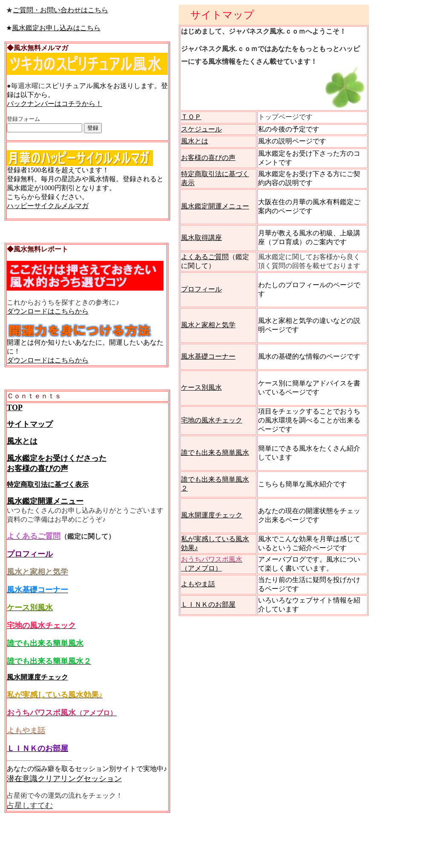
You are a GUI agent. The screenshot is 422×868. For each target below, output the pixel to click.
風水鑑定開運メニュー (45, 501)
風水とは (22, 441)
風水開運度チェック (37, 677)
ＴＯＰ (191, 117)
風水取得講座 (201, 238)
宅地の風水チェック (212, 420)
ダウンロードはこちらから (48, 311)
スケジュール (201, 129)
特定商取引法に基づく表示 (48, 484)
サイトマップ (30, 424)
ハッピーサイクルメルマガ (48, 206)
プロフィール (201, 289)
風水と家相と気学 (208, 325)
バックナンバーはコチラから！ (55, 104)
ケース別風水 (201, 387)
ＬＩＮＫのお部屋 (208, 604)
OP (17, 408)
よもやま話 (198, 584)
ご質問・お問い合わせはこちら (60, 10)
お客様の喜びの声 (208, 158)
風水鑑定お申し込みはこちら (56, 28)
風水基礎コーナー (208, 356)
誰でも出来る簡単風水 (215, 453)
